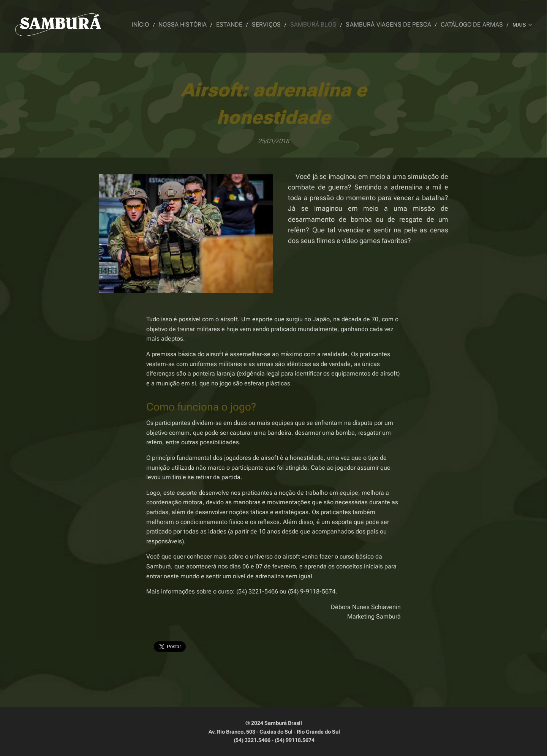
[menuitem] (162, 25)
